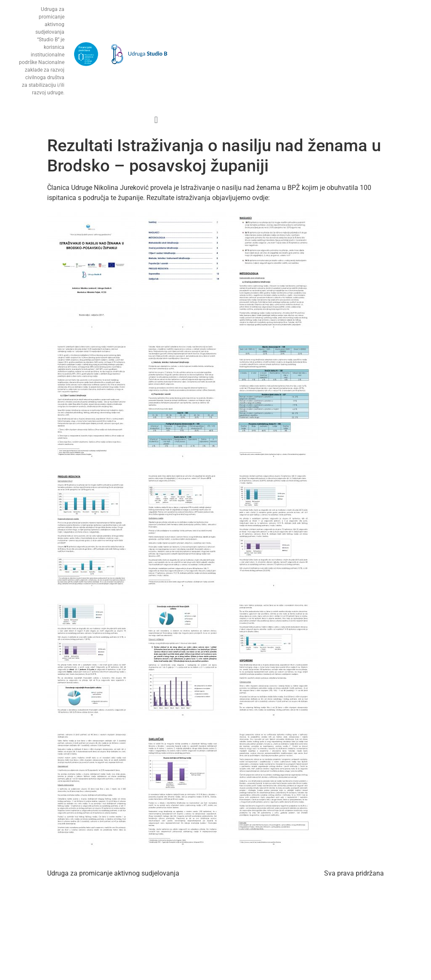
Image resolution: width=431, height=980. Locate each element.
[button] (156, 120)
